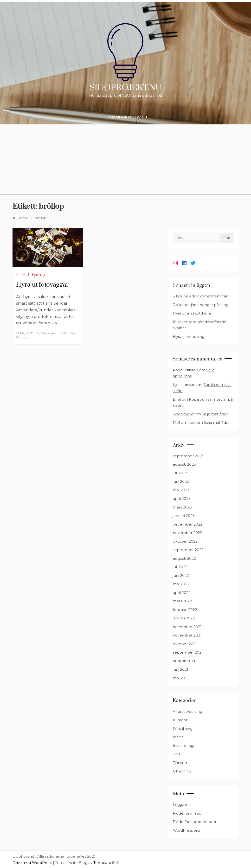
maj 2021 (181, 678)
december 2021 (187, 627)
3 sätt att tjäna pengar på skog (201, 305)
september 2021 (188, 652)
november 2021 (187, 635)
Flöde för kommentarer (195, 822)
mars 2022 (182, 601)
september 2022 (188, 550)
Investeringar (185, 746)
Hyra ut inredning (189, 337)
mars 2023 (182, 507)
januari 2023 (184, 516)
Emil (177, 399)
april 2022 (182, 593)
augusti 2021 (184, 661)
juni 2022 (181, 575)
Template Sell (106, 863)
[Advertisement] (125, 161)
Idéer (21, 275)
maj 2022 (181, 584)
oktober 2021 (185, 644)
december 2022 (188, 524)
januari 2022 (184, 618)
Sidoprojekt (49, 333)
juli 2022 (180, 567)
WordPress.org (186, 830)
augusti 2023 (184, 464)
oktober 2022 (185, 541)
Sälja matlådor (215, 414)
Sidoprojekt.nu (126, 88)
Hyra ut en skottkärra (192, 313)
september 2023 (188, 456)
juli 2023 (180, 473)
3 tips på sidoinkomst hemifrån (201, 296)
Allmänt (180, 720)
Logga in (181, 805)
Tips (176, 754)
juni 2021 (180, 669)
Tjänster (180, 763)
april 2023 (182, 498)
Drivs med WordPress (33, 863)
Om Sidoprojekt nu (128, 117)
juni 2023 (181, 481)
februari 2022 (185, 610)
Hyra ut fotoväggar (42, 285)
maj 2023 (181, 490)
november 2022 (187, 533)
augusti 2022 (184, 558)
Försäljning (183, 729)
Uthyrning (36, 275)
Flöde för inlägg (187, 813)
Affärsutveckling (187, 711)
